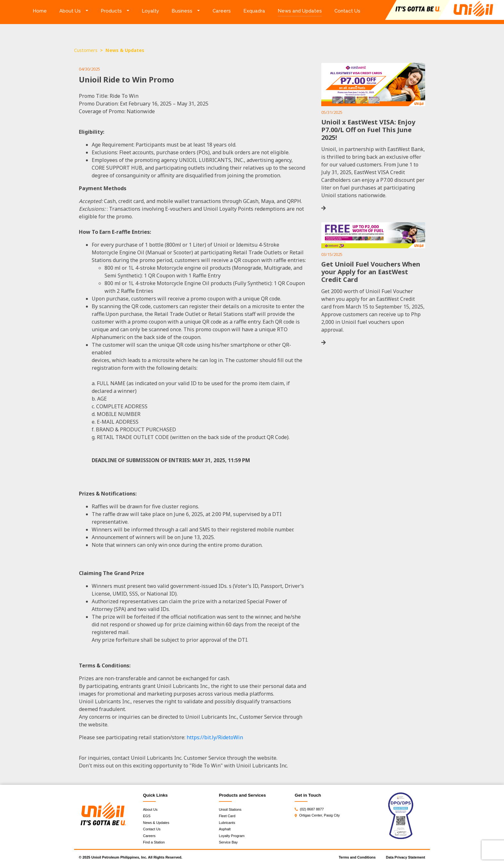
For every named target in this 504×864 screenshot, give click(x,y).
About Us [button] (70, 11)
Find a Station (154, 842)
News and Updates (300, 11)
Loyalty (150, 11)
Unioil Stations (230, 809)
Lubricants (227, 823)
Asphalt (225, 829)
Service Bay (228, 842)
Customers (86, 50)
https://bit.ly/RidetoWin (215, 737)
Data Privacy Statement (406, 857)
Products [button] (111, 11)
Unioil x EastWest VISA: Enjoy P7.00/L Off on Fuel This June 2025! (368, 130)
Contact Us (347, 11)
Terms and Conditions (357, 857)
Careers (222, 11)
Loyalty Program (232, 836)
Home (43, 10)
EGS (147, 816)
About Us (150, 809)
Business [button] (182, 11)
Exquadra (254, 11)
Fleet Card (227, 816)
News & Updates (156, 823)
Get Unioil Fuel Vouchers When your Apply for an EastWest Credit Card (371, 272)
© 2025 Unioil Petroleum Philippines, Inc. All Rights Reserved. (131, 857)
